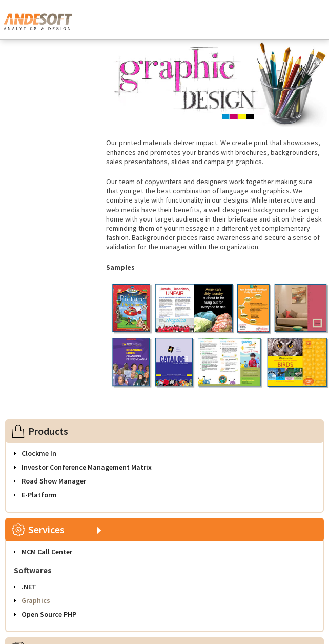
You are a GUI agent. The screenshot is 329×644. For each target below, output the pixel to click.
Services (46, 529)
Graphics (36, 600)
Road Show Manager (54, 481)
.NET (29, 587)
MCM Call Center (47, 552)
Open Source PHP (49, 614)
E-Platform (39, 495)
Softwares (33, 570)
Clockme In (39, 453)
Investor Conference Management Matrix (87, 467)
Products (48, 431)
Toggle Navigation (309, 22)
